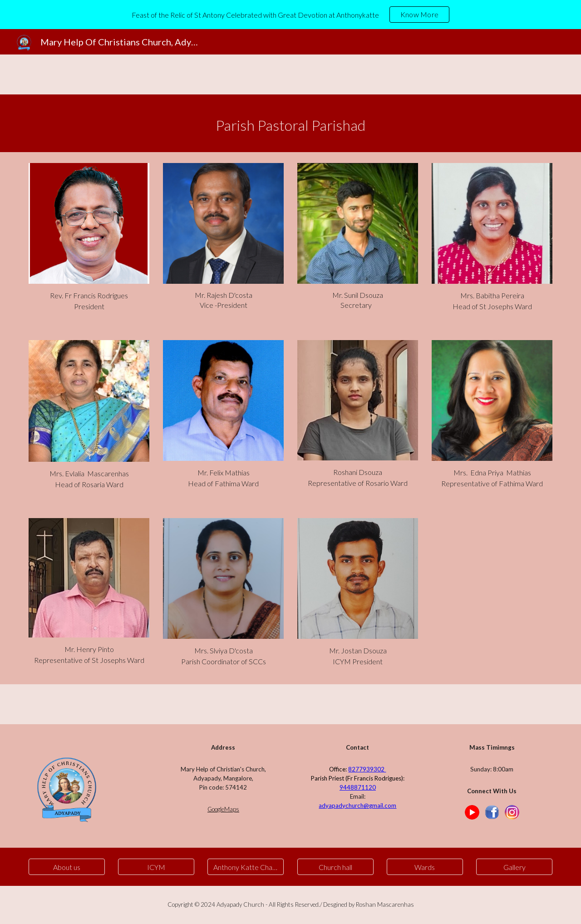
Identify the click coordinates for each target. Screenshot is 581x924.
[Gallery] (514, 867)
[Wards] (425, 867)
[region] (290, 15)
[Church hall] (335, 867)
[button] (246, 867)
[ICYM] (156, 867)
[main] (290, 123)
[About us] (67, 867)
